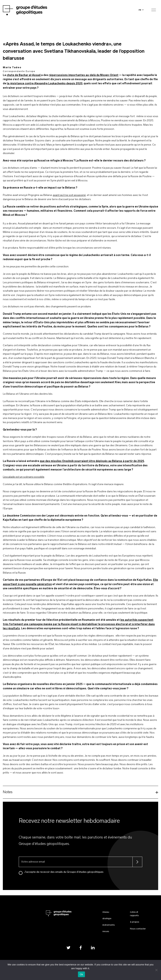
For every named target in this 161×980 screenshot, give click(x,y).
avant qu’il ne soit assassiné (69, 195)
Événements (108, 925)
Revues (106, 931)
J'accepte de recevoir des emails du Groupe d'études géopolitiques (64, 872)
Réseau (106, 912)
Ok (81, 974)
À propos (135, 922)
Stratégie (107, 919)
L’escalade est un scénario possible (24, 477)
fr (140, 10)
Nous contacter (138, 929)
